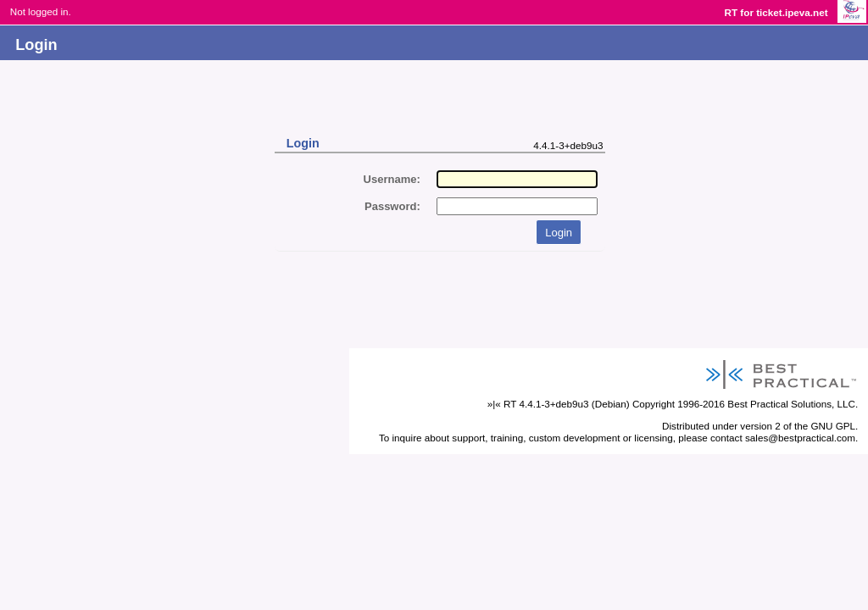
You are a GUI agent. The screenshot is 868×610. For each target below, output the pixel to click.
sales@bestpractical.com (800, 438)
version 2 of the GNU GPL (798, 426)
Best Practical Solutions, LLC (791, 404)
